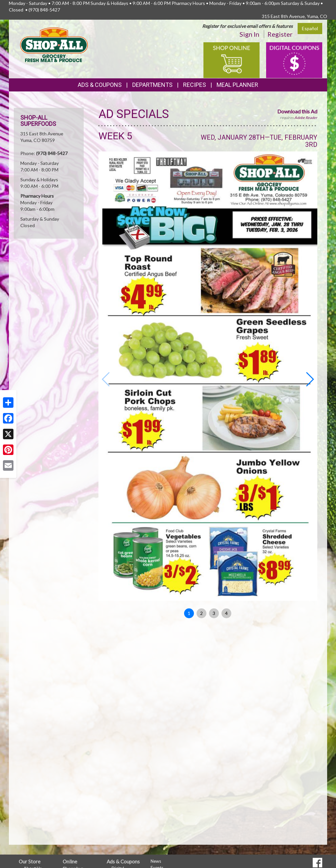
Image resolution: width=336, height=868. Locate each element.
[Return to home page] (54, 44)
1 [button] (189, 613)
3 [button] (214, 613)
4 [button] (226, 613)
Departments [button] (152, 85)
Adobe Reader (306, 118)
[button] (310, 379)
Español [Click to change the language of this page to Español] (310, 28)
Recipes (195, 85)
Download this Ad (297, 111)
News (156, 861)
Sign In (249, 34)
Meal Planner (237, 85)
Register (280, 34)
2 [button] (201, 613)
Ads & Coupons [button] (100, 85)
